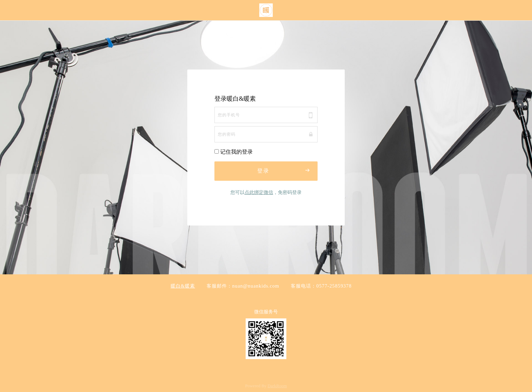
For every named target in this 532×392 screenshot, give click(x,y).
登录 (284, 170)
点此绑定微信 (259, 192)
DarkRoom (277, 386)
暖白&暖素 (183, 286)
